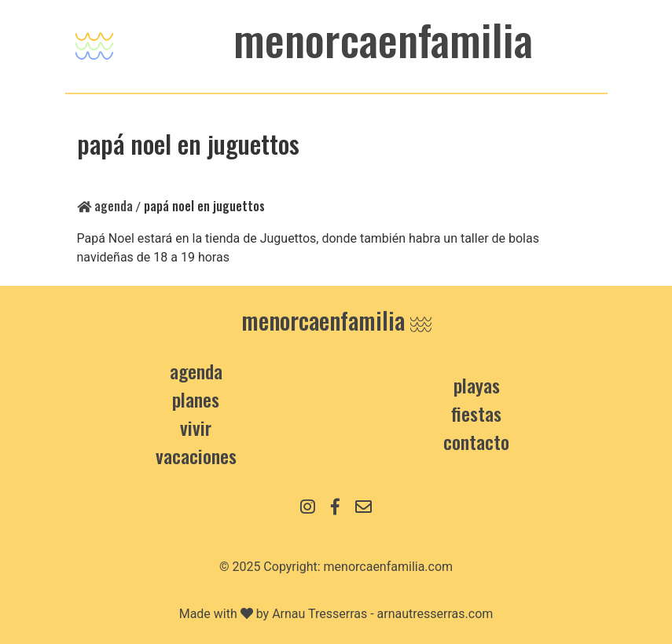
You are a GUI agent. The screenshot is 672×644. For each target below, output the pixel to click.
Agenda (105, 206)
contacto (476, 441)
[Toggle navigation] (94, 42)
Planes (196, 399)
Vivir (196, 427)
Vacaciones (196, 456)
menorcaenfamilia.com (389, 567)
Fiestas (476, 413)
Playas (477, 385)
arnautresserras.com (435, 614)
